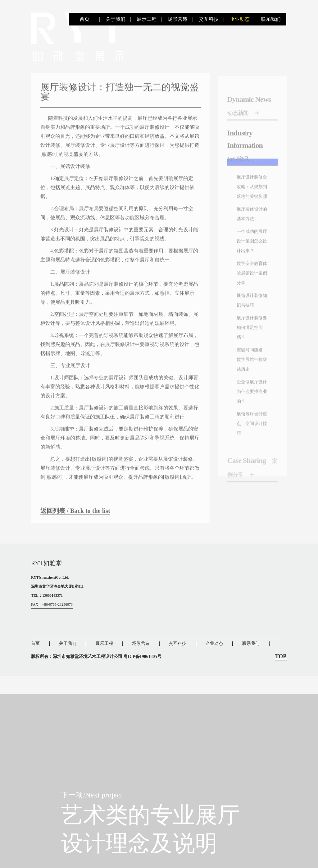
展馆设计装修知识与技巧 (251, 379)
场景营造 (178, 19)
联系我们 (271, 19)
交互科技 (209, 19)
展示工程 (147, 19)
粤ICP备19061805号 (143, 674)
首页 (84, 19)
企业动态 (240, 19)
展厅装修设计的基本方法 (251, 267)
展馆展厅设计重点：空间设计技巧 (251, 522)
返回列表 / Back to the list (82, 525)
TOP (281, 674)
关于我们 (116, 19)
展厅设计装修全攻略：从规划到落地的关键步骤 (251, 227)
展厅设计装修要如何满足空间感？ (251, 410)
